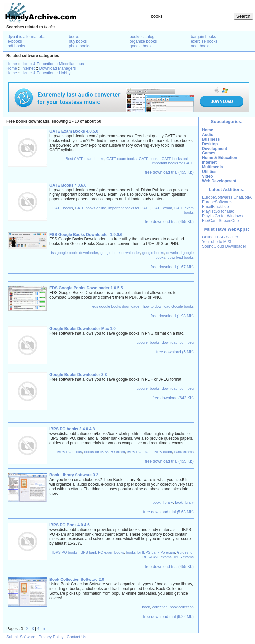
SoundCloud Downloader (224, 246)
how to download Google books (169, 306)
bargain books (204, 37)
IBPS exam (163, 452)
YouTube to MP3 (217, 242)
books (74, 37)
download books (180, 257)
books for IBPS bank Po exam (151, 552)
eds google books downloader (117, 306)
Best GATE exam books (85, 159)
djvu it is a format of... (26, 37)
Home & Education (38, 64)
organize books (143, 41)
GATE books (149, 159)
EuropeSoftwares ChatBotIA (227, 197)
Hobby (65, 73)
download (169, 342)
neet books (201, 46)
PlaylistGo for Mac (218, 211)
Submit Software (21, 637)
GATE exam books (122, 159)
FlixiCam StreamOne (220, 221)
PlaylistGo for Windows (222, 216)
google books (142, 46)
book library (184, 502)
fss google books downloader (75, 253)
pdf (182, 342)
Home (12, 64)
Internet (28, 68)
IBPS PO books (69, 452)
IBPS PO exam (139, 452)
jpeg (190, 342)
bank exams (184, 452)
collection (160, 607)
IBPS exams (184, 557)
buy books (78, 41)
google (142, 342)
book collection (182, 607)
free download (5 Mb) (175, 352)
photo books (80, 46)
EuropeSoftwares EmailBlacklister (217, 204)
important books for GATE (173, 163)
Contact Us (76, 637)
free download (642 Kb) (173, 398)
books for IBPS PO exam (104, 452)
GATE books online (177, 159)
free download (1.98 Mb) (172, 316)
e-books (15, 41)
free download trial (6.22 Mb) (168, 617)
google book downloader (120, 253)
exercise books (204, 41)
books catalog (142, 37)
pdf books (16, 46)
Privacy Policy (51, 637)
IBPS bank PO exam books (102, 552)
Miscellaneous (72, 64)
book (157, 502)
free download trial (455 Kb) (169, 172)
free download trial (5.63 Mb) (168, 512)
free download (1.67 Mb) (172, 267)
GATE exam (162, 208)
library (168, 502)
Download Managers (57, 68)
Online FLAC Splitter (220, 237)
